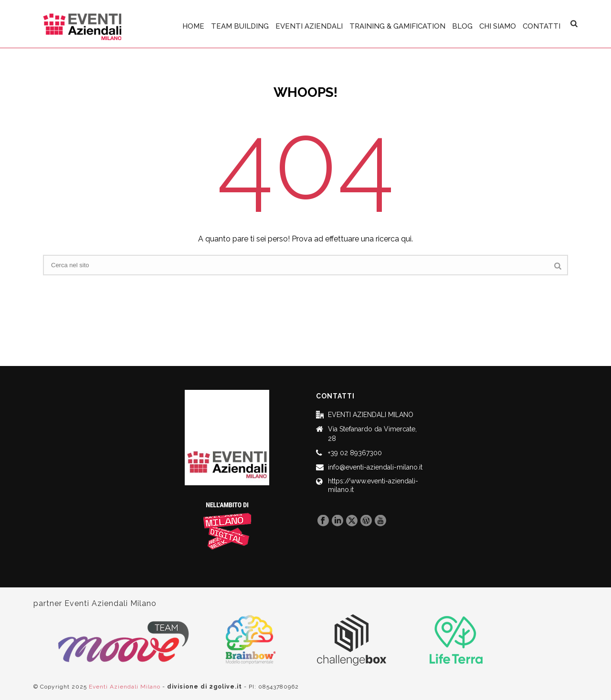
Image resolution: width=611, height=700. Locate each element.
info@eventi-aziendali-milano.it (375, 467)
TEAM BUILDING (240, 26)
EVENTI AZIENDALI (309, 26)
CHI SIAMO (498, 26)
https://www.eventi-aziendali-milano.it (373, 485)
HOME (193, 26)
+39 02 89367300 (355, 453)
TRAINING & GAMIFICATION (397, 26)
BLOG (462, 26)
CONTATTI (542, 26)
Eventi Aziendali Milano (125, 687)
